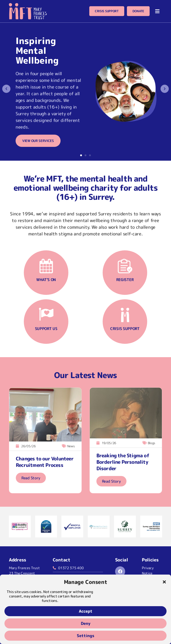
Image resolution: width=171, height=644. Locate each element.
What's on (46, 280)
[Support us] (46, 315)
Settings (86, 636)
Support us (46, 329)
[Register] (125, 266)
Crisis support (125, 329)
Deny (86, 623)
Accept (86, 611)
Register (125, 280)
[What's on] (46, 266)
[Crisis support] (125, 315)
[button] (164, 582)
